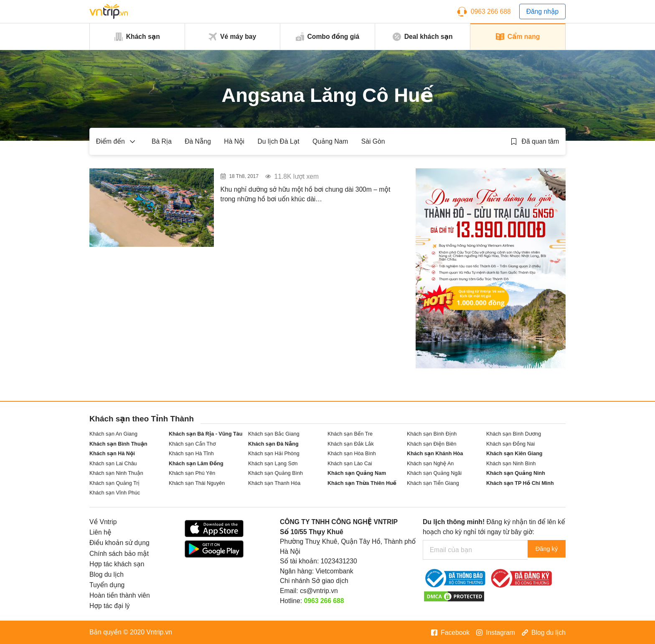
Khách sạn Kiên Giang (514, 454)
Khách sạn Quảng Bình (275, 473)
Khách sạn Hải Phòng (274, 454)
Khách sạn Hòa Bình (352, 454)
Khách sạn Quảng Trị (114, 483)
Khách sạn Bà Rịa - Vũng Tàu (206, 434)
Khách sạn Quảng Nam (357, 473)
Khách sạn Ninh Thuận (116, 473)
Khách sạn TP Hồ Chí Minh (520, 483)
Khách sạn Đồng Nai (510, 444)
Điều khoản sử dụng (119, 543)
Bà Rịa (162, 141)
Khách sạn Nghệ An (430, 464)
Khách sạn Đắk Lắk (351, 444)
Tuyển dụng (107, 585)
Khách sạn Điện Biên (432, 444)
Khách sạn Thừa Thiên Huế (362, 483)
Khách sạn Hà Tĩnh (191, 454)
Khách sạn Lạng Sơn (273, 464)
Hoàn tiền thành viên (120, 595)
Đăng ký (543, 550)
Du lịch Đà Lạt (278, 141)
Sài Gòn (373, 141)
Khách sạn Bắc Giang (274, 434)
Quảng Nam (330, 141)
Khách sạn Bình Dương (514, 434)
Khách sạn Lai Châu (113, 464)
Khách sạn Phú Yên (192, 473)
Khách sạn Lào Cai (350, 464)
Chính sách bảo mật (119, 554)
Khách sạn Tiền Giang (433, 483)
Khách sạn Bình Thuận (118, 444)
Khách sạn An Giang (113, 434)
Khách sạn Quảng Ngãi (434, 473)
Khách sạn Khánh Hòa (435, 454)
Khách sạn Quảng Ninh (516, 473)
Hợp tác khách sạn (117, 564)
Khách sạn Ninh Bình (511, 464)
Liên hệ (100, 532)
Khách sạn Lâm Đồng (196, 464)
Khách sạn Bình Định (432, 434)
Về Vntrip (103, 522)
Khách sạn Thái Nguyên (197, 483)
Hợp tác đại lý (110, 606)
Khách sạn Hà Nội (112, 454)
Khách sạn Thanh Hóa (274, 483)
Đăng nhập (543, 11)
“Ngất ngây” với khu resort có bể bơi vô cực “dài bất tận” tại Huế (304, 180)
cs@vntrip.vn (319, 591)
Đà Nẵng (198, 141)
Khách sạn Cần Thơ (192, 444)
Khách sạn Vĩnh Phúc (115, 493)
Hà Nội (234, 141)
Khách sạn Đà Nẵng (273, 444)
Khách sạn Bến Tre (350, 434)
